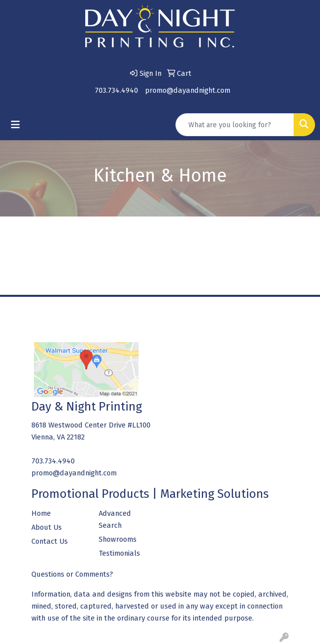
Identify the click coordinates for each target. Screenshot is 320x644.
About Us (47, 527)
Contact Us (50, 541)
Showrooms (118, 539)
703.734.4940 (116, 90)
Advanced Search (115, 519)
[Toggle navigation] (15, 125)
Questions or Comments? (72, 574)
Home (41, 513)
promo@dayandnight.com (188, 90)
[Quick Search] (235, 125)
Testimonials (119, 553)
